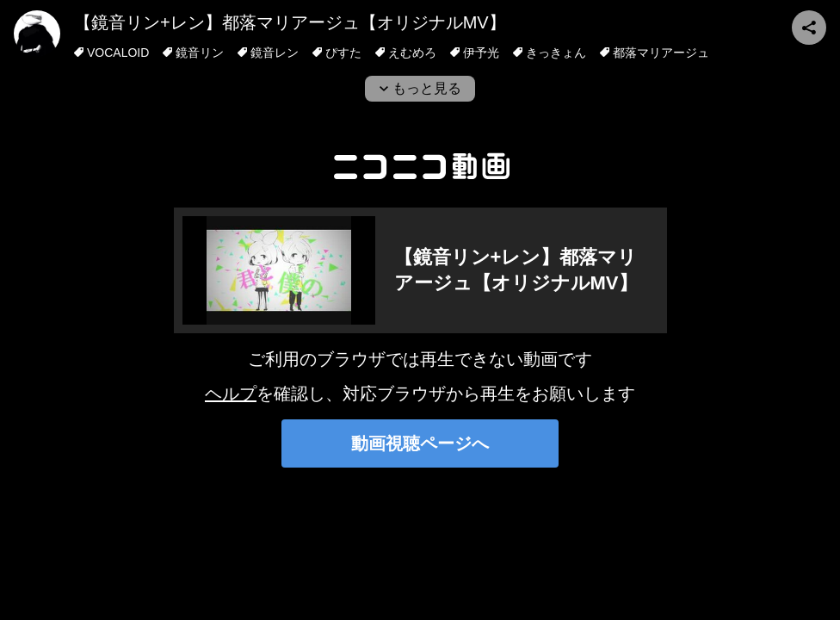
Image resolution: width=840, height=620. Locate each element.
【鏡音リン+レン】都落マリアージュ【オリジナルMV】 (290, 22)
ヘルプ (231, 394)
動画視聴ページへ (420, 443)
